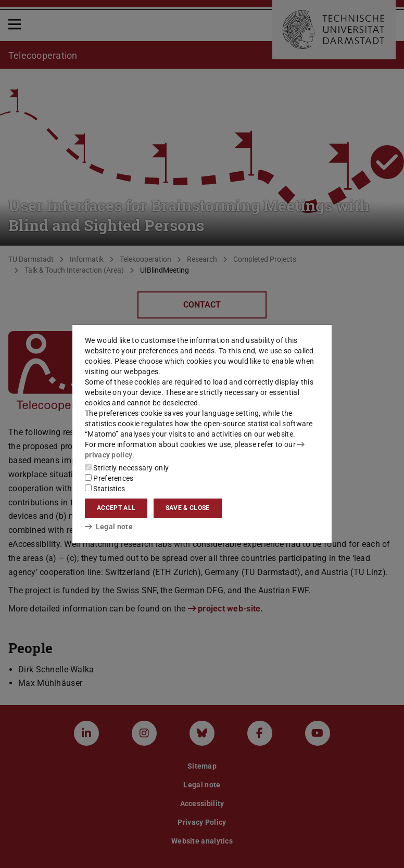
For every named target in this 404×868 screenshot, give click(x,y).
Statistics (105, 489)
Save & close (188, 508)
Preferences (109, 478)
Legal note (109, 527)
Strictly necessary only (127, 468)
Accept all (116, 508)
